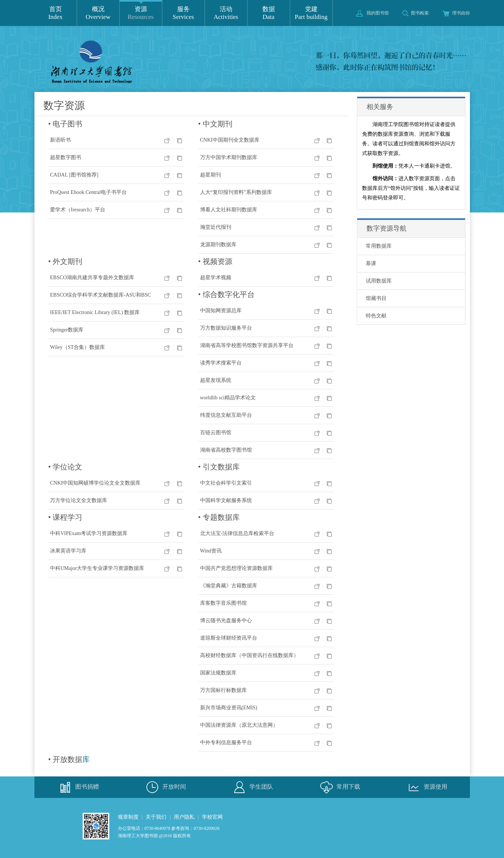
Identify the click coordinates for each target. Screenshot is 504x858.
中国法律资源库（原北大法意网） (239, 725)
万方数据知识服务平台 (226, 328)
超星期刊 (210, 175)
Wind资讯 (211, 551)
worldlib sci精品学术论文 (228, 398)
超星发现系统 (216, 380)
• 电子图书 (65, 124)
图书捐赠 (78, 787)
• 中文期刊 (215, 124)
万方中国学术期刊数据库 (229, 157)
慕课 (371, 263)
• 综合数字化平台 (226, 294)
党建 (311, 13)
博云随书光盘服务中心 (226, 621)
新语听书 (60, 140)
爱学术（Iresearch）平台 (78, 210)
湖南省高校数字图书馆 (226, 450)
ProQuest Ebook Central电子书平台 (88, 192)
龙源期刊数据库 (218, 245)
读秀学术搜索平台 (221, 363)
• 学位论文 (65, 467)
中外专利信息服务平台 (226, 742)
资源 (141, 13)
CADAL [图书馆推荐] (74, 175)
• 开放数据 (65, 759)
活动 (226, 13)
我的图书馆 (372, 13)
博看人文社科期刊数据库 (229, 210)
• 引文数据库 (219, 467)
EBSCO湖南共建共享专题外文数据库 (92, 278)
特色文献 (376, 316)
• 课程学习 (65, 517)
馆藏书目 (376, 298)
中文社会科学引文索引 (226, 483)
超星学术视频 (216, 278)
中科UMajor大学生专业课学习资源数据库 (97, 568)
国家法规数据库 (218, 673)
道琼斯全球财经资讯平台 (229, 638)
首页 (56, 13)
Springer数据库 (67, 330)
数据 (269, 13)
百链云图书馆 (216, 433)
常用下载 (339, 787)
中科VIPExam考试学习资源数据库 (89, 533)
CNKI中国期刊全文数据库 (230, 140)
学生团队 (252, 787)
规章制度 (128, 817)
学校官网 (212, 817)
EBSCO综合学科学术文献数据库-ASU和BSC (100, 295)
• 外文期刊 (65, 261)
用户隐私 (184, 817)
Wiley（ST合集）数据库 (77, 347)
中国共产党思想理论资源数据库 (236, 568)
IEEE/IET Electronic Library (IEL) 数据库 (95, 312)
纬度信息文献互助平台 (226, 415)
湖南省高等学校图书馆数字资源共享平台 (247, 345)
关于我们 (156, 817)
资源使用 (426, 787)
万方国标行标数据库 (223, 690)
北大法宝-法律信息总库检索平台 (237, 533)
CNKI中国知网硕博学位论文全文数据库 (95, 483)
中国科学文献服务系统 (226, 500)
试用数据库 (379, 281)
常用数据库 (379, 246)
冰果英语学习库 (68, 551)
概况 (98, 13)
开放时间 (165, 787)
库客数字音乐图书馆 (223, 603)
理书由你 (456, 13)
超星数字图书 (66, 157)
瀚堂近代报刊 (216, 227)
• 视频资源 (215, 261)
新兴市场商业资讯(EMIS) (229, 708)
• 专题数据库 (219, 517)
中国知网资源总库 (221, 311)
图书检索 (416, 13)
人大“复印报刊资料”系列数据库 (236, 192)
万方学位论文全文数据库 (79, 500)
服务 (183, 13)
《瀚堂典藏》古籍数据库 (229, 586)
